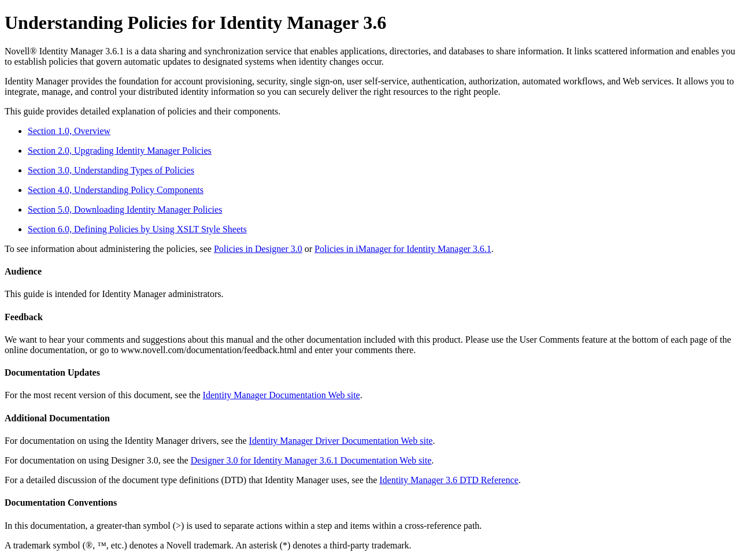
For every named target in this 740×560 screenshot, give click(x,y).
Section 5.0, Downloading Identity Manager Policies (125, 209)
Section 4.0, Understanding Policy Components (116, 190)
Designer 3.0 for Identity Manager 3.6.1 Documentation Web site (311, 460)
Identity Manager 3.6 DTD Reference (449, 480)
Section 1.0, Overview (69, 131)
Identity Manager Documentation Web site (282, 395)
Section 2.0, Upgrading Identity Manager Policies (120, 151)
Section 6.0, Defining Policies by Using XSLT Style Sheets (137, 229)
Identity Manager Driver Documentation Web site (341, 441)
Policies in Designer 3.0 (258, 249)
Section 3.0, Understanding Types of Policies (111, 170)
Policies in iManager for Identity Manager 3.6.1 (403, 249)
